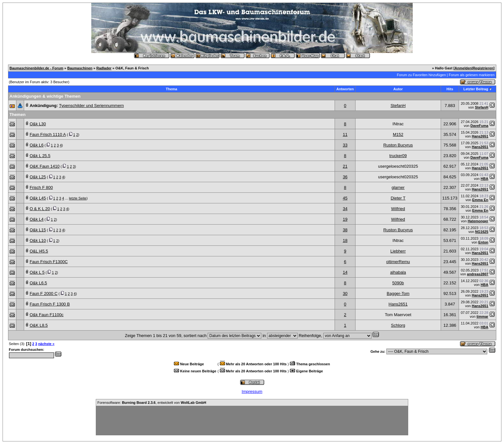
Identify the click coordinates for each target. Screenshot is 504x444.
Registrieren (483, 68)
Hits (450, 89)
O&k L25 (38, 177)
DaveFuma (479, 126)
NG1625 (482, 232)
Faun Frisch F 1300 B (50, 304)
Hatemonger (478, 221)
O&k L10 (38, 240)
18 (345, 240)
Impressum (252, 391)
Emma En (480, 200)
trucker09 (398, 156)
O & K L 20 (40, 209)
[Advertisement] (252, 421)
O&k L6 (36, 145)
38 (345, 230)
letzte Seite (78, 198)
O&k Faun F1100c (47, 315)
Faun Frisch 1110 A (48, 134)
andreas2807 (478, 274)
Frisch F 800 (41, 187)
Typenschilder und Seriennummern (92, 106)
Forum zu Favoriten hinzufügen (421, 75)
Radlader (104, 68)
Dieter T (398, 198)
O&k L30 (38, 124)
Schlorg (398, 325)
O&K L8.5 (39, 325)
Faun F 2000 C (44, 293)
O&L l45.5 (39, 251)
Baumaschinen (80, 68)
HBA (484, 179)
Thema (171, 89)
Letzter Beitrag (476, 89)
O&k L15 (38, 230)
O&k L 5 (37, 272)
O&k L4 (36, 219)
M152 (398, 134)
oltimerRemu (398, 262)
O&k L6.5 (38, 283)
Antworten (345, 89)
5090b (398, 283)
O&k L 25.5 (40, 156)
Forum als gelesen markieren (472, 75)
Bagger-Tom (398, 293)
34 (345, 209)
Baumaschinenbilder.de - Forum (36, 68)
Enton (483, 242)
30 (345, 293)
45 (345, 198)
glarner (398, 187)
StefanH (398, 106)
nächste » (46, 344)
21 (345, 166)
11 (345, 134)
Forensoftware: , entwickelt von (152, 403)
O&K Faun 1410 (45, 166)
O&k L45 (38, 198)
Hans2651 (480, 136)
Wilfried (398, 209)
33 (345, 145)
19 (345, 219)
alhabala (398, 272)
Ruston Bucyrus (398, 145)
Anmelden (463, 68)
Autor (398, 89)
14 (345, 272)
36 (345, 177)
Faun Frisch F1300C (49, 262)
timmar (482, 316)
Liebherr (398, 251)
